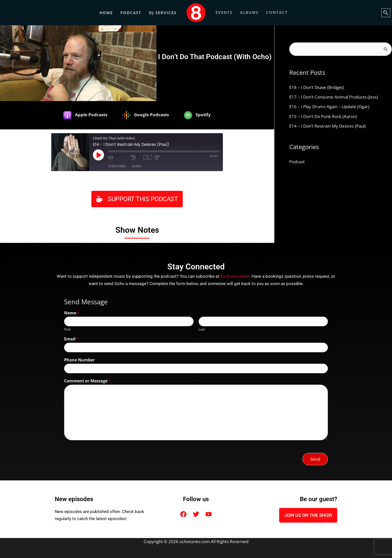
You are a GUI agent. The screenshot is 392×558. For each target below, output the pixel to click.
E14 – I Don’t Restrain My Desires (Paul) (328, 126)
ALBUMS (249, 13)
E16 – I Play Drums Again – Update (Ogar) (329, 107)
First (67, 329)
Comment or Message (87, 381)
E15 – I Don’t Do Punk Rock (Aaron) (323, 116)
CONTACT (277, 13)
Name (72, 313)
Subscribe (117, 166)
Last (202, 329)
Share (136, 166)
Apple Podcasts (87, 175)
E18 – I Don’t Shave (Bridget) (317, 88)
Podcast (131, 13)
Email (71, 339)
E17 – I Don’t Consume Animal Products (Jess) (334, 97)
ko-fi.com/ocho (235, 276)
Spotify (150, 175)
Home (106, 13)
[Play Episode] (98, 155)
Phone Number (79, 360)
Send (315, 459)
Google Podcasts (123, 175)
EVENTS (224, 13)
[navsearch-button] (386, 13)
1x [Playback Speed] (148, 157)
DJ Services (163, 13)
